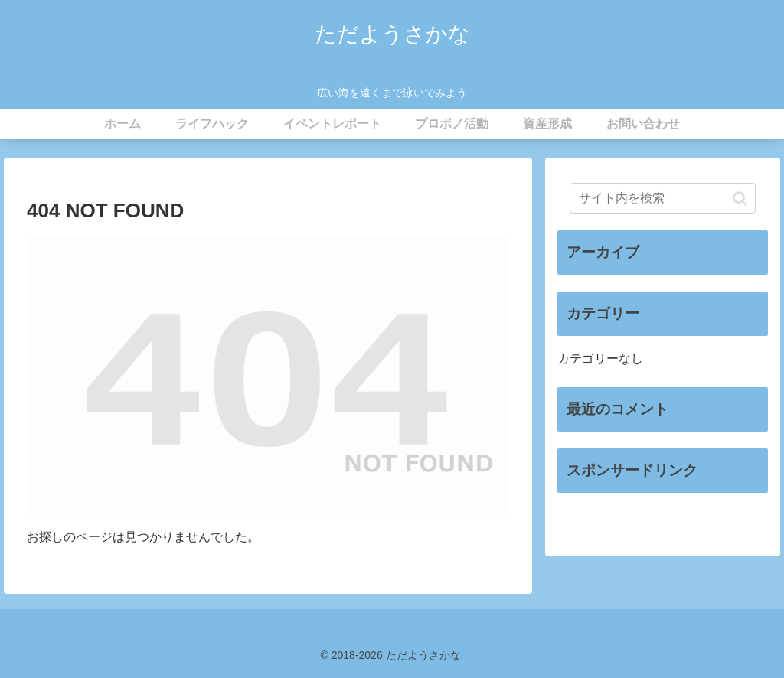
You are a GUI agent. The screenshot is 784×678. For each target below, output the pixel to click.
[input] (662, 198)
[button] (740, 198)
